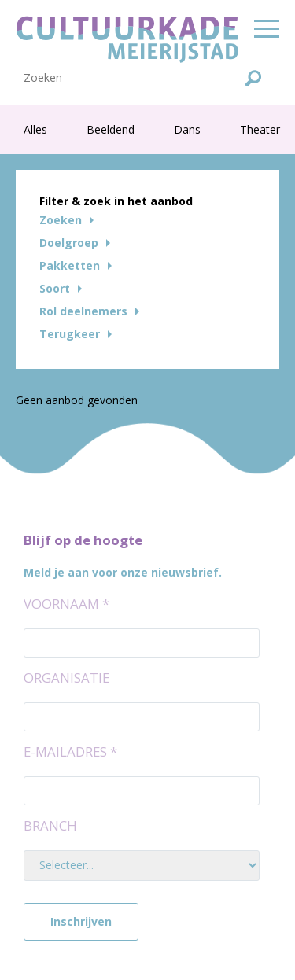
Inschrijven (81, 921)
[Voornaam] (142, 643)
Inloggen (243, 90)
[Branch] (142, 866)
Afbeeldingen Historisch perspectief (117, 14)
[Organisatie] (142, 717)
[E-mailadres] (142, 791)
